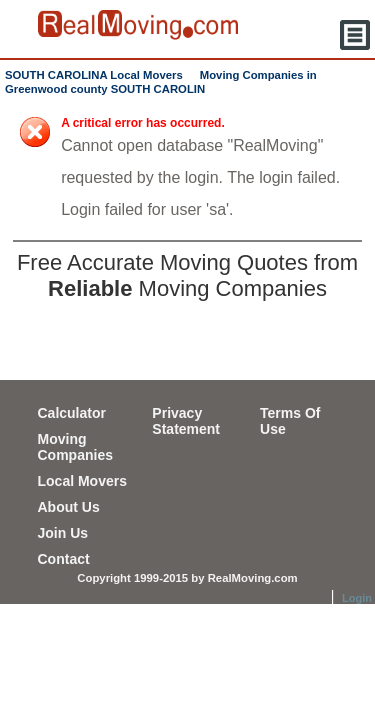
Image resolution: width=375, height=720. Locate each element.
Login (357, 598)
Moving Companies (75, 447)
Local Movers (82, 481)
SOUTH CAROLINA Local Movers (94, 75)
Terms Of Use (290, 421)
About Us (69, 507)
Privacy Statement (186, 421)
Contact (64, 559)
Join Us (63, 533)
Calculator (72, 413)
